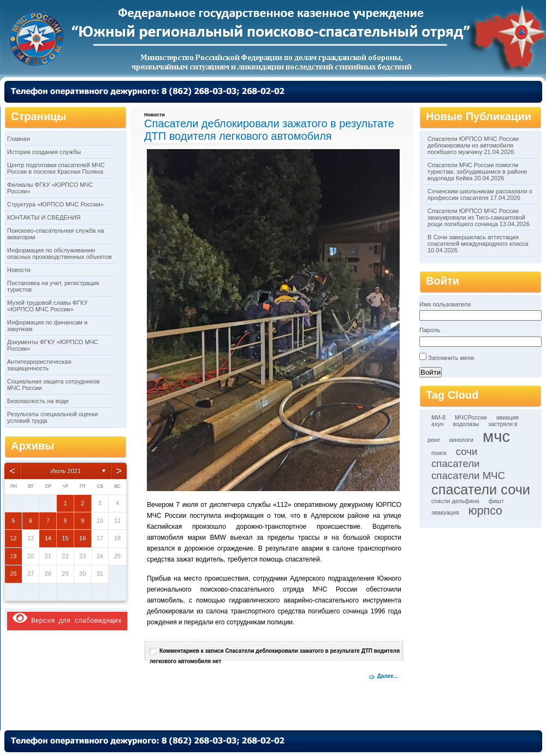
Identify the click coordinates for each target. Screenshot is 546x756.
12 (13, 538)
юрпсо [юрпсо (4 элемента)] (485, 511)
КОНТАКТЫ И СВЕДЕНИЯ (44, 217)
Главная (19, 139)
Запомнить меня (451, 358)
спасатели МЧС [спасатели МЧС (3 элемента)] (468, 476)
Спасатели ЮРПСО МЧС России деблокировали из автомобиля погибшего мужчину (473, 145)
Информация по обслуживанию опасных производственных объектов (59, 253)
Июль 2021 (66, 471)
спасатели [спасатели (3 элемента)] (456, 463)
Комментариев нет (275, 656)
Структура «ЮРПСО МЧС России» (55, 204)
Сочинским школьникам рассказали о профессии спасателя (480, 194)
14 (48, 538)
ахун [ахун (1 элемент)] (437, 424)
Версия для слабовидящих (67, 618)
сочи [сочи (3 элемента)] (467, 451)
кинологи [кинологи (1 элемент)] (461, 440)
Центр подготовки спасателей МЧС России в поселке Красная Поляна (56, 168)
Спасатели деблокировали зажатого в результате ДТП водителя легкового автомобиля (269, 130)
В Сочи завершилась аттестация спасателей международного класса (478, 240)
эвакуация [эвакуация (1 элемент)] (445, 512)
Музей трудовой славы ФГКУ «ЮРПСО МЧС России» (47, 306)
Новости (19, 270)
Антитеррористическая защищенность (39, 365)
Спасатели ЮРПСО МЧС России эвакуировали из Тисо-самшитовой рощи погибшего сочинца (476, 217)
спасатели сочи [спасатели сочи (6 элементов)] (481, 489)
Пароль (430, 330)
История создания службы (44, 152)
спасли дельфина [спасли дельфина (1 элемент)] (455, 501)
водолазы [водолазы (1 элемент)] (466, 424)
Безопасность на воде (38, 401)
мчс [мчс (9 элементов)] (496, 436)
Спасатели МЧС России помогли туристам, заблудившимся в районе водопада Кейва (477, 172)
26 (13, 574)
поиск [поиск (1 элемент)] (439, 453)
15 (65, 538)
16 (82, 538)
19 (13, 556)
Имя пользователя (445, 304)
